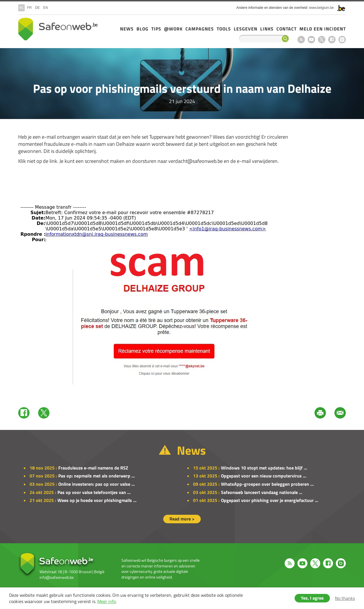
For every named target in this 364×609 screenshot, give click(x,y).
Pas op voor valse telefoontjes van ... (94, 492)
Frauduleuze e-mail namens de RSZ (93, 468)
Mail (340, 413)
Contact (287, 29)
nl (21, 8)
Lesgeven (246, 29)
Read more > (182, 519)
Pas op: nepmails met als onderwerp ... (97, 476)
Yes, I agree (312, 598)
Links (267, 29)
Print (320, 413)
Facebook (332, 40)
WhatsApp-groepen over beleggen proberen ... (267, 484)
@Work (173, 29)
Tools (224, 29)
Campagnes (200, 29)
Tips (156, 29)
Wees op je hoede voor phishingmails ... (97, 500)
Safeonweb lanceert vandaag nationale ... (262, 492)
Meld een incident (323, 29)
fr (29, 8)
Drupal (58, 29)
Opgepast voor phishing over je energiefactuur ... (270, 500)
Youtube (311, 40)
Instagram (342, 40)
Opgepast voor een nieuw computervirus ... (264, 476)
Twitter (44, 413)
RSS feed (301, 40)
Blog (142, 29)
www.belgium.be (321, 8)
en (46, 8)
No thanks (345, 598)
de (37, 8)
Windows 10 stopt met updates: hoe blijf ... (264, 468)
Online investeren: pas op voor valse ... (97, 484)
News (127, 29)
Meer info (106, 601)
